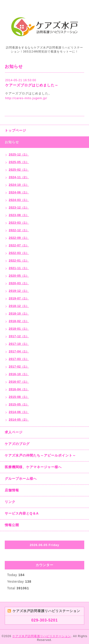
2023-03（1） (19, 223)
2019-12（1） (19, 291)
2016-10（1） (19, 374)
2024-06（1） (19, 192)
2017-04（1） (19, 351)
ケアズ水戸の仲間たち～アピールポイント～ (40, 455)
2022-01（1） (19, 261)
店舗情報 (12, 490)
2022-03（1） (19, 253)
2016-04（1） (19, 389)
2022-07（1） (19, 245)
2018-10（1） (19, 314)
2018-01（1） (19, 329)
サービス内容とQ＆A (22, 513)
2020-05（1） (19, 276)
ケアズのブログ (17, 444)
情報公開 (12, 525)
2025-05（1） (19, 162)
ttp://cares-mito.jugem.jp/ (27, 98)
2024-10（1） (19, 185)
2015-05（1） (19, 404)
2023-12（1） (19, 208)
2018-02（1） (19, 321)
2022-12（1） (19, 230)
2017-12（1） (19, 336)
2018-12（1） (19, 306)
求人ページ (14, 432)
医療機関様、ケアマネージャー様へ (33, 467)
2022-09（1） (19, 238)
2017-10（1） (19, 344)
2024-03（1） (19, 200)
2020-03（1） (19, 283)
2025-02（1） (19, 170)
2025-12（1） (19, 155)
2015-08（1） (19, 397)
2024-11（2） (19, 177)
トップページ (15, 130)
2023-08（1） (19, 215)
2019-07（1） (19, 298)
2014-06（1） (19, 412)
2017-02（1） (19, 367)
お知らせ (12, 142)
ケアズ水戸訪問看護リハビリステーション (42, 636)
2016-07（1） (19, 382)
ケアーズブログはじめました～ (32, 85)
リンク (10, 502)
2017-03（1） (19, 359)
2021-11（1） (19, 268)
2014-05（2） (19, 420)
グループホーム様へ (21, 479)
